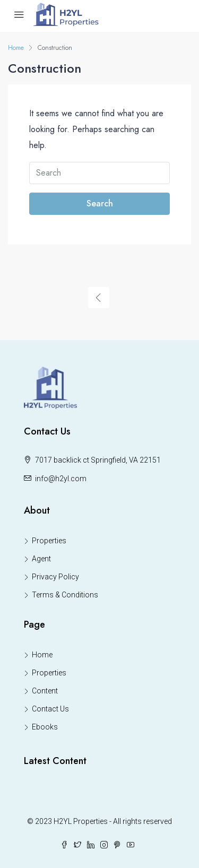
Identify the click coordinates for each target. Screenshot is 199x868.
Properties (49, 541)
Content (45, 691)
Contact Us (50, 709)
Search (100, 203)
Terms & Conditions (65, 595)
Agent (41, 559)
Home (42, 655)
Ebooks (45, 727)
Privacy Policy (55, 577)
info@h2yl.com (61, 479)
